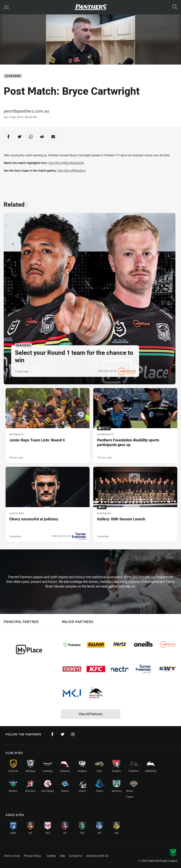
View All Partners (91, 714)
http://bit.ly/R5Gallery (72, 171)
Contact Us (76, 856)
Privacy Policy (32, 856)
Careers (51, 856)
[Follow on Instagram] (73, 734)
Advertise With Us (97, 856)
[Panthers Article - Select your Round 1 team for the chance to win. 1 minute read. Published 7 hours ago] (90, 299)
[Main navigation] (6, 7)
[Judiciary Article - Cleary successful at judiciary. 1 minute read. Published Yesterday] (48, 504)
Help (62, 856)
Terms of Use (12, 856)
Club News (13, 76)
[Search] (175, 7)
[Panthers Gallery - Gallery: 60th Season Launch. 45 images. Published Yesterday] (135, 504)
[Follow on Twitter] (63, 734)
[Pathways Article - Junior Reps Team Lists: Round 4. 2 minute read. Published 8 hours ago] (48, 426)
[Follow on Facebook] (52, 734)
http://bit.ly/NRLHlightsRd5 (66, 163)
